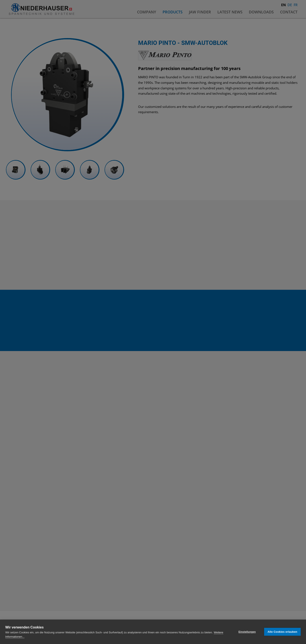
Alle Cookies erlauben (282, 632)
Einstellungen (247, 632)
